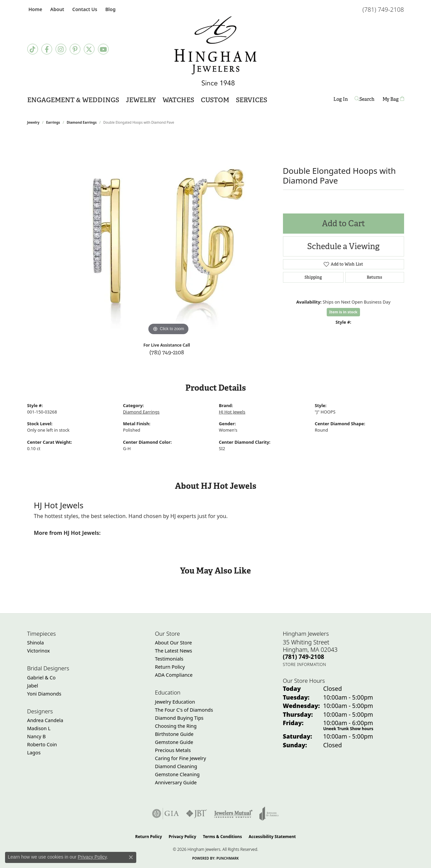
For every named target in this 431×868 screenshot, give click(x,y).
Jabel (33, 686)
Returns (374, 277)
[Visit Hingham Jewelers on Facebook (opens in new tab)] (47, 49)
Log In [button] (341, 100)
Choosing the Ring (176, 726)
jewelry (33, 122)
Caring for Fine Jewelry (181, 758)
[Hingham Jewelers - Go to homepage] (216, 51)
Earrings (53, 122)
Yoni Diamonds (44, 694)
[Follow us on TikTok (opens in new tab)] (33, 49)
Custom (215, 100)
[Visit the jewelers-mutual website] (233, 814)
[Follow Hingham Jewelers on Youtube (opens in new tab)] (103, 49)
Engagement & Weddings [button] (73, 100)
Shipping (313, 277)
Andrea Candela (45, 720)
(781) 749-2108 (167, 352)
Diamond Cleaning (176, 766)
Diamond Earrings (82, 122)
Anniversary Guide (176, 782)
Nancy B (37, 736)
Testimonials (169, 659)
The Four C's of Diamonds (184, 710)
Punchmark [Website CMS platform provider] (228, 858)
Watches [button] (178, 100)
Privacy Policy (182, 837)
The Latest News (174, 651)
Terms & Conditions (222, 837)
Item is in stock (344, 312)
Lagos (34, 753)
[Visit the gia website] (166, 814)
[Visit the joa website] (269, 814)
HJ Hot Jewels (232, 412)
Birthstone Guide (174, 734)
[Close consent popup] (131, 857)
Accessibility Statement (272, 837)
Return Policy (170, 667)
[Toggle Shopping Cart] (393, 99)
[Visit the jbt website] (196, 814)
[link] (35, 9)
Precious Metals (173, 750)
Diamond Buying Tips (179, 718)
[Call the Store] (304, 657)
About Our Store (174, 643)
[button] (56, 9)
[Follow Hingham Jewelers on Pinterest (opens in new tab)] (75, 49)
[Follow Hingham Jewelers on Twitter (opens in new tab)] (89, 49)
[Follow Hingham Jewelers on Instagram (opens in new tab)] (61, 49)
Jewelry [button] (141, 100)
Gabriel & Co (42, 678)
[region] (169, 236)
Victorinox (39, 651)
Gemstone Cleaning (177, 774)
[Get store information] (305, 664)
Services (252, 100)
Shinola (36, 643)
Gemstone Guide (174, 742)
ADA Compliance (174, 675)
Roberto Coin (42, 744)
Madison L (39, 728)
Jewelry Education (175, 702)
